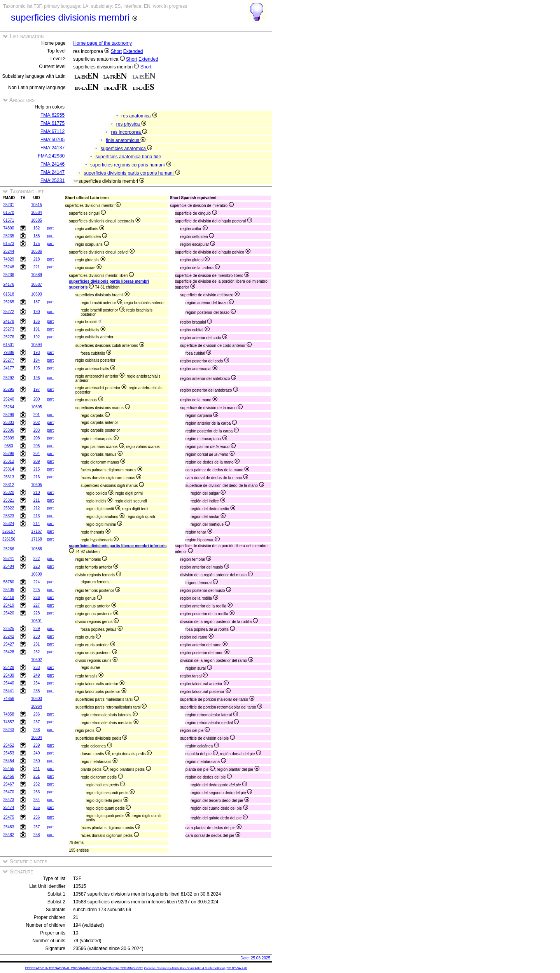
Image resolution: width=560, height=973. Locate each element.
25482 (9, 835)
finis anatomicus (126, 140)
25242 (9, 636)
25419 (9, 605)
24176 (9, 284)
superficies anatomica (126, 149)
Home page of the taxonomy (102, 43)
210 (37, 493)
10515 (37, 205)
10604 (37, 738)
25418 (9, 598)
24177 (9, 368)
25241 (9, 559)
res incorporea (129, 132)
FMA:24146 (52, 164)
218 (37, 259)
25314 (9, 469)
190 (37, 312)
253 (37, 792)
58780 (9, 582)
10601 (37, 621)
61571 (9, 220)
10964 (37, 706)
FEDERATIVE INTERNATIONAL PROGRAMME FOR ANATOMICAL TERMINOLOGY (84, 968)
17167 (37, 531)
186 (37, 321)
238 (37, 730)
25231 (9, 205)
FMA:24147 (52, 172)
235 (37, 691)
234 (37, 683)
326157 (9, 531)
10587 (37, 284)
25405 (9, 590)
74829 (9, 259)
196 (37, 378)
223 (37, 566)
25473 (9, 800)
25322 (9, 508)
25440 (9, 683)
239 (37, 745)
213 (37, 516)
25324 (9, 524)
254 (37, 800)
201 (37, 415)
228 (37, 613)
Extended (133, 51)
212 (37, 508)
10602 (37, 660)
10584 (37, 213)
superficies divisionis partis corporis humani (132, 173)
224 (37, 582)
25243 (9, 730)
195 (37, 368)
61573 (9, 244)
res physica (131, 124)
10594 (37, 345)
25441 (9, 691)
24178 (9, 321)
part (50, 228)
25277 (9, 360)
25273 (9, 329)
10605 (37, 485)
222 (37, 559)
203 (37, 430)
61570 (9, 213)
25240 (9, 399)
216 (37, 477)
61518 (9, 294)
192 (37, 337)
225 (37, 590)
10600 (37, 574)
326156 (9, 539)
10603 (37, 699)
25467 (9, 784)
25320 (9, 493)
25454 (9, 761)
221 (37, 267)
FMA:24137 (52, 148)
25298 (9, 454)
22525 (9, 629)
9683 (9, 446)
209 (37, 461)
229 (37, 629)
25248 (9, 267)
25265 (9, 302)
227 (37, 605)
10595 (37, 407)
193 (37, 353)
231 (37, 644)
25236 (9, 275)
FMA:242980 (51, 156)
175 (37, 244)
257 (37, 827)
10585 (37, 220)
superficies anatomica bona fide (128, 157)
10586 (37, 251)
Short (116, 51)
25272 (9, 312)
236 (37, 714)
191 (37, 329)
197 (37, 389)
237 (37, 722)
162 (37, 228)
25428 (9, 652)
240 (37, 753)
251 (37, 776)
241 (37, 769)
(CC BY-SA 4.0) (236, 968)
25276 (9, 337)
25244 (9, 251)
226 (37, 598)
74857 (9, 722)
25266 (9, 549)
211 (37, 500)
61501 (9, 345)
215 (37, 469)
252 (37, 784)
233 (37, 668)
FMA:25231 (52, 180)
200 (37, 399)
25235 (9, 236)
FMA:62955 (52, 115)
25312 (9, 461)
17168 (37, 539)
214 (37, 524)
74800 (9, 228)
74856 (9, 699)
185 (37, 236)
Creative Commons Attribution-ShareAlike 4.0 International (184, 968)
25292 (9, 378)
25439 (9, 675)
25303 (9, 423)
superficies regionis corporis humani (131, 165)
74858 (9, 714)
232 (37, 652)
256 (37, 817)
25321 (9, 500)
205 (37, 446)
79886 (9, 353)
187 (37, 302)
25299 (9, 415)
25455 (9, 769)
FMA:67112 (52, 131)
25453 (9, 753)
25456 (9, 776)
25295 (9, 389)
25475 (9, 817)
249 (37, 675)
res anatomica (139, 116)
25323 (9, 516)
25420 (9, 613)
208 (37, 438)
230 (37, 636)
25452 (9, 745)
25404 (9, 566)
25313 (9, 477)
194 (37, 360)
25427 (9, 644)
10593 (37, 294)
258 (37, 835)
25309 (9, 438)
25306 (9, 430)
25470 (9, 792)
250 (37, 761)
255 (37, 808)
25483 (9, 827)
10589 (37, 275)
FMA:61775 (52, 123)
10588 (37, 549)
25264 (9, 407)
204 (37, 454)
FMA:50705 (52, 140)
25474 (9, 808)
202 (37, 423)
